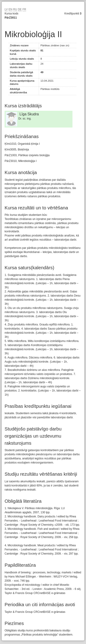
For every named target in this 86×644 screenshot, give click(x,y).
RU (15, 9)
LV (6, 9)
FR (24, 9)
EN (10, 9)
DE (20, 9)
